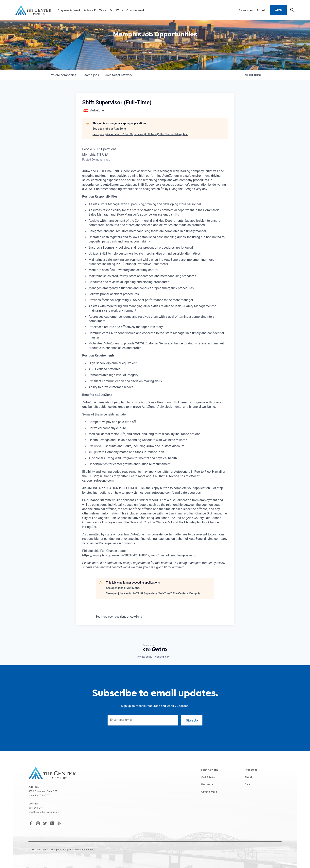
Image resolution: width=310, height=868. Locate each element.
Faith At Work (209, 770)
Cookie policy (162, 657)
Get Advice (208, 778)
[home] (33, 10)
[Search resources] (292, 10)
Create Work (136, 10)
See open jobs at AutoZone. (110, 129)
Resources (246, 10)
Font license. (89, 850)
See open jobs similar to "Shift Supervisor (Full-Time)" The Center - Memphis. (140, 134)
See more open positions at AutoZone (119, 617)
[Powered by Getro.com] (155, 648)
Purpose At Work (69, 10)
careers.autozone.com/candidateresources (170, 493)
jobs (91, 75)
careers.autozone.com (98, 481)
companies (63, 75)
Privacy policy (145, 657)
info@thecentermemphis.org (44, 812)
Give (278, 10)
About (261, 10)
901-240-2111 (36, 808)
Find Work (116, 10)
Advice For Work (95, 10)
